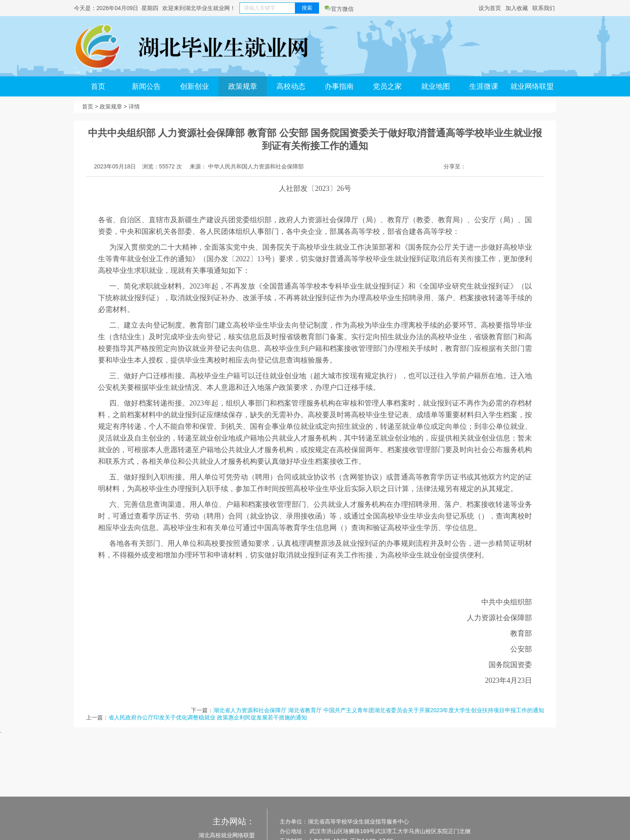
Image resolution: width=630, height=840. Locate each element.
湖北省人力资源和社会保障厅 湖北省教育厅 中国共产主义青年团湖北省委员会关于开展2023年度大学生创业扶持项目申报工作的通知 (379, 710)
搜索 (307, 8)
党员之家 (387, 86)
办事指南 (339, 86)
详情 (134, 107)
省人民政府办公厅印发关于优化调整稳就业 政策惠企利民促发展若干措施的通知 (208, 717)
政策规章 (243, 86)
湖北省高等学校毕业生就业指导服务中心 (358, 822)
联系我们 (544, 8)
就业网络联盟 (532, 86)
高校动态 (291, 86)
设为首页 (490, 8)
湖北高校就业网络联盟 (227, 835)
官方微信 (339, 9)
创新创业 (194, 86)
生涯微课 (484, 86)
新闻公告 (146, 86)
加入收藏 (517, 8)
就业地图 (436, 86)
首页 (98, 86)
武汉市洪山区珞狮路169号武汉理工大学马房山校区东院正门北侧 (389, 831)
